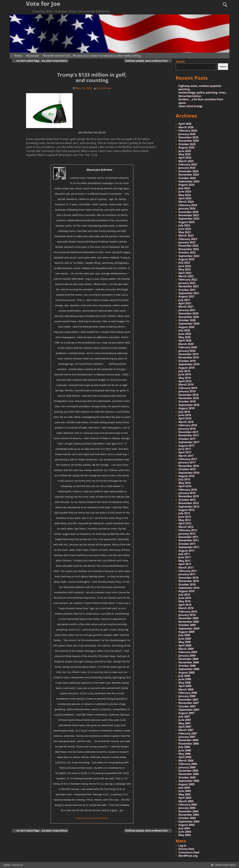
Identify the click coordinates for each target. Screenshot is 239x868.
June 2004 (185, 832)
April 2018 (185, 418)
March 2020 (186, 344)
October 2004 (187, 818)
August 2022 (186, 259)
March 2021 (186, 307)
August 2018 (186, 408)
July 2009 (184, 635)
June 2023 (185, 229)
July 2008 (184, 676)
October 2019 (187, 361)
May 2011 (185, 561)
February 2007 (188, 733)
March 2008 (186, 689)
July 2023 (184, 225)
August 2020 (186, 327)
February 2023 (188, 239)
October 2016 (187, 469)
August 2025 (186, 147)
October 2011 (187, 544)
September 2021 (189, 293)
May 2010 (185, 601)
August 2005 (186, 784)
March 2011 (186, 568)
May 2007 (185, 723)
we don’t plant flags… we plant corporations (40, 61)
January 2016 (187, 493)
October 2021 (187, 290)
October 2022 (187, 252)
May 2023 (185, 232)
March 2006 (186, 761)
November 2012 (189, 503)
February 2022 (188, 280)
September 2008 (189, 669)
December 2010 (188, 578)
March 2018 (186, 422)
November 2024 (189, 175)
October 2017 (187, 439)
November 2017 (189, 435)
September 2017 (189, 442)
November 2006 (189, 744)
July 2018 (184, 412)
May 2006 (185, 754)
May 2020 (185, 337)
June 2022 (185, 266)
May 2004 (185, 835)
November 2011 (189, 540)
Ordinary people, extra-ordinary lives (148, 61)
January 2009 (187, 656)
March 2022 (186, 276)
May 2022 (185, 269)
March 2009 (186, 649)
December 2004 (188, 811)
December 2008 (188, 659)
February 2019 (188, 388)
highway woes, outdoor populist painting (200, 88)
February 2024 (188, 205)
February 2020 (188, 347)
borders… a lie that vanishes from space (201, 101)
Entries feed (186, 849)
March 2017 (186, 456)
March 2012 (186, 527)
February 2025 (188, 164)
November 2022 (189, 249)
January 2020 (187, 351)
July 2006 (184, 747)
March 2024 (186, 202)
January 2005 (187, 808)
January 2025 (187, 168)
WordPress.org (188, 856)
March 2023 (186, 236)
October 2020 (187, 320)
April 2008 (185, 686)
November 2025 (189, 141)
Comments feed (189, 852)
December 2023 (188, 212)
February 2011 (188, 571)
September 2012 (189, 507)
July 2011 (184, 554)
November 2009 (189, 622)
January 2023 (187, 242)
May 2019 (185, 378)
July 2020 (184, 330)
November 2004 (189, 815)
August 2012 (186, 510)
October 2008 (187, 666)
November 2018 (189, 398)
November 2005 (189, 774)
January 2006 (187, 767)
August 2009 (186, 632)
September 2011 (189, 547)
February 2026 (188, 131)
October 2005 (187, 777)
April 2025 (185, 158)
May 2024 (185, 195)
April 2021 (185, 303)
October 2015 (187, 500)
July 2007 (184, 717)
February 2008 (188, 693)
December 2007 (188, 700)
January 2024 (187, 208)
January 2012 (187, 534)
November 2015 (189, 496)
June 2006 (185, 750)
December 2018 (188, 395)
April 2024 (185, 198)
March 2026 (186, 127)
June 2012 (185, 517)
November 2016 (189, 466)
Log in (182, 846)
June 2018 (185, 415)
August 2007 (186, 713)
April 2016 (185, 486)
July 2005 (184, 788)
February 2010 (188, 612)
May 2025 (185, 154)
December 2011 (188, 537)
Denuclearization (190, 96)
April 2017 (185, 452)
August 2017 (186, 446)
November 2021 (189, 286)
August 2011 (186, 551)
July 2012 (184, 513)
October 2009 (187, 625)
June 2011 (185, 557)
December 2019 (188, 354)
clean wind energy (190, 106)
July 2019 (184, 371)
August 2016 (186, 476)
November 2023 (189, 215)
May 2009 (185, 642)
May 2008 (185, 683)
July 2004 (184, 828)
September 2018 (189, 405)
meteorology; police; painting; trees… (203, 93)
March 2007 (186, 730)
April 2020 (185, 340)
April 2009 (185, 645)
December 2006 (188, 740)
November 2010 (189, 581)
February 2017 (188, 459)
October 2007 (187, 706)
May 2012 (185, 520)
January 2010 (187, 615)
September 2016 (189, 473)
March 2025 (186, 161)
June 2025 (185, 151)
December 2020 (188, 313)
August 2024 (186, 185)
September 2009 (189, 628)
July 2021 (184, 300)
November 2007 (189, 703)
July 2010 (184, 595)
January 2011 (187, 574)
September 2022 (189, 256)
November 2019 (189, 357)
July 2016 (184, 479)
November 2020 (189, 317)
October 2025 (187, 144)
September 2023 (189, 219)
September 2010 (189, 588)
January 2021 (187, 310)
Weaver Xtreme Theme (225, 865)
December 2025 (188, 137)
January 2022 (187, 283)
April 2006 (185, 757)
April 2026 (185, 124)
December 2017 (188, 432)
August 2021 (186, 296)
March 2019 (186, 385)
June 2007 (185, 720)
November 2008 (189, 662)
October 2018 (187, 401)
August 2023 (186, 222)
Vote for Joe (17, 865)
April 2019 (185, 381)
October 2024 (187, 178)
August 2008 (186, 673)
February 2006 (188, 764)
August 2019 (186, 368)
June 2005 (185, 791)
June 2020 (185, 334)
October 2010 (187, 584)
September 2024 (189, 181)
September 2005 (189, 781)
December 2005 (188, 771)
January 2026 (187, 134)
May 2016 (185, 483)
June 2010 (185, 598)
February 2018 (188, 425)
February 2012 (188, 530)
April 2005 (185, 798)
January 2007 (187, 737)
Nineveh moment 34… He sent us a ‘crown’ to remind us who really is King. (92, 56)
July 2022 (184, 263)
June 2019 (185, 374)
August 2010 (186, 591)
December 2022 (188, 246)
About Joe (32, 56)
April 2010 (185, 605)
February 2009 (188, 652)
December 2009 (188, 618)
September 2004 (189, 821)
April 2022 (185, 273)
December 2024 (188, 171)
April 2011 (185, 564)
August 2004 (186, 825)
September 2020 (189, 324)
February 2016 (188, 490)
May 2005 (185, 794)
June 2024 (185, 192)
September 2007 (189, 710)
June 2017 (185, 449)
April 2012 (185, 523)
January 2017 (187, 462)
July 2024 (184, 188)
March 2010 (186, 608)
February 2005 (188, 805)
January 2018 (187, 429)
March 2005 (186, 801)
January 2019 (187, 391)
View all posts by (92, 818)
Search (180, 61)
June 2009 (185, 639)
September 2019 (189, 364)
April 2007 (185, 727)
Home (18, 56)
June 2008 (185, 679)
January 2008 (187, 696)
